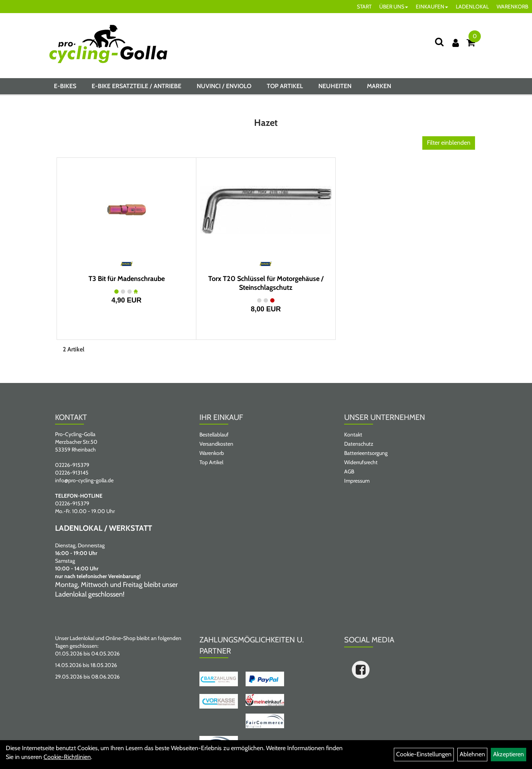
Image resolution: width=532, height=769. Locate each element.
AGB (349, 471)
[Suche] (439, 42)
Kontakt (353, 435)
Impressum (357, 481)
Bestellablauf (214, 435)
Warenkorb (212, 453)
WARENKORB (512, 7)
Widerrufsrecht (361, 462)
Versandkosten (216, 444)
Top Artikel (285, 86)
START (364, 7)
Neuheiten (335, 86)
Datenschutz (359, 444)
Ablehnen (472, 754)
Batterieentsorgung (366, 453)
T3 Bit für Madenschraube (127, 279)
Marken (379, 86)
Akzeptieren (509, 754)
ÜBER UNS (394, 7)
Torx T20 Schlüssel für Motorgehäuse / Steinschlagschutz (266, 283)
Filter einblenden (449, 143)
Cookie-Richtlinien (67, 757)
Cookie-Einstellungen (424, 754)
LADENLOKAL (472, 7)
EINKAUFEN (432, 7)
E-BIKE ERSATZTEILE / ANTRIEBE (136, 86)
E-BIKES (65, 86)
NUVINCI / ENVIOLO (224, 86)
